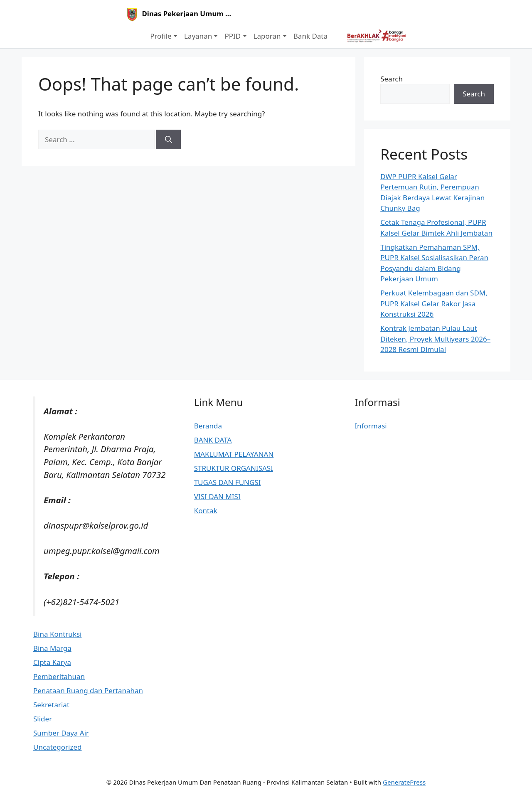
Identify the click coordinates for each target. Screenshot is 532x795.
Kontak (206, 511)
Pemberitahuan (59, 676)
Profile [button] (161, 36)
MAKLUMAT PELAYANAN (234, 454)
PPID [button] (233, 36)
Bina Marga (52, 648)
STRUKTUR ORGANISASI (234, 468)
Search (392, 79)
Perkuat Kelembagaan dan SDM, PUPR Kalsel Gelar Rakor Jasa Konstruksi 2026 (434, 303)
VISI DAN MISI (217, 496)
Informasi (371, 426)
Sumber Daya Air (61, 733)
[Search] (169, 140)
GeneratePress (404, 782)
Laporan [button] (267, 36)
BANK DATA (213, 440)
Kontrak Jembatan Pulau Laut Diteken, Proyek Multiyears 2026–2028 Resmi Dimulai (435, 339)
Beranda (208, 426)
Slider (43, 719)
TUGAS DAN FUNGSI (228, 482)
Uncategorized (58, 747)
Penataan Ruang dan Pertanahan (88, 690)
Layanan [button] (198, 36)
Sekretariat (51, 705)
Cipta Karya (52, 662)
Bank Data (310, 36)
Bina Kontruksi (57, 634)
